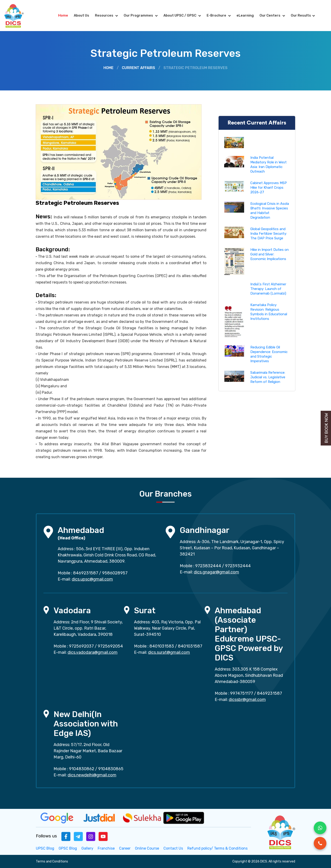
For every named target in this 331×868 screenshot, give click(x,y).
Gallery (87, 848)
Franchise (106, 848)
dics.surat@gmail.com (169, 652)
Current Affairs (138, 68)
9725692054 (110, 646)
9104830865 (111, 769)
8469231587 (86, 573)
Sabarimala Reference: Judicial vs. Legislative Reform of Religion (268, 377)
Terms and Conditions (52, 861)
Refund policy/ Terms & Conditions (217, 848)
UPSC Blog (45, 848)
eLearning (245, 15)
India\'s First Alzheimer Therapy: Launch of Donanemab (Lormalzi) (268, 289)
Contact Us (173, 848)
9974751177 (242, 693)
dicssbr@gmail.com (247, 700)
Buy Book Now (326, 428)
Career (125, 848)
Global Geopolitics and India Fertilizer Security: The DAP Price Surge (269, 234)
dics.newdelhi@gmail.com (92, 775)
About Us (81, 15)
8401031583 (162, 646)
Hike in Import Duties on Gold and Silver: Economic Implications (270, 254)
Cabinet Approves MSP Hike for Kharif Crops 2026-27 (269, 188)
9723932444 (238, 566)
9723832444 (208, 566)
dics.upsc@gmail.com (92, 579)
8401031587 (190, 646)
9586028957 (115, 573)
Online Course (147, 848)
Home (63, 15)
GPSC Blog (68, 848)
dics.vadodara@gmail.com (93, 652)
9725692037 (81, 646)
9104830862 (82, 769)
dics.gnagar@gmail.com (216, 572)
